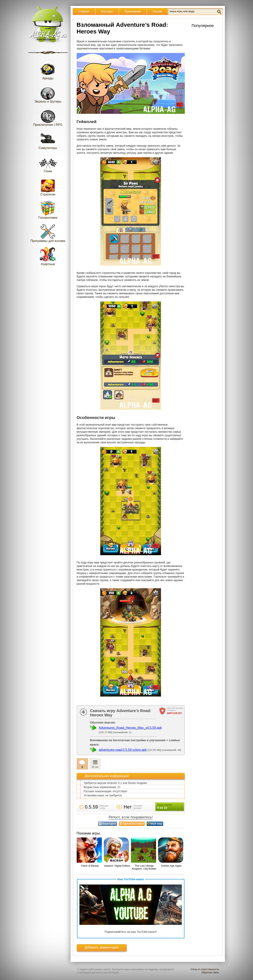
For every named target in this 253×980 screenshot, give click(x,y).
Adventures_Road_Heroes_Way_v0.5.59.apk (130, 728)
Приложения (133, 11)
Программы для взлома (48, 233)
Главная (84, 11)
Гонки (48, 163)
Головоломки (48, 210)
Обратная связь (210, 973)
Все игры (107, 11)
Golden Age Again (171, 866)
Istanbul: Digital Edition (117, 866)
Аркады (48, 70)
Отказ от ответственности (205, 969)
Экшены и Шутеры (48, 94)
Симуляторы (48, 140)
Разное (157, 11)
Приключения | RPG (48, 117)
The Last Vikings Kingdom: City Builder (144, 867)
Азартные (48, 256)
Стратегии (48, 187)
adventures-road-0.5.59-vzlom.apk (123, 750)
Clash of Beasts (90, 866)
